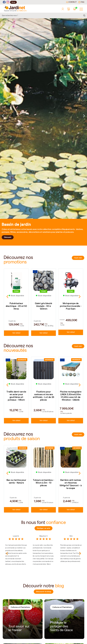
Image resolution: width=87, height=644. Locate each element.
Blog (13, 2)
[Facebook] (4, 2)
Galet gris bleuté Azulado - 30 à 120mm (43, 306)
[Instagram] (8, 2)
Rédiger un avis (43, 528)
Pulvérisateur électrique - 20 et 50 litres (16, 306)
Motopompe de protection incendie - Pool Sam (71, 306)
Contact (71, 2)
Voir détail (16, 333)
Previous (3, 116)
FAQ (81, 2)
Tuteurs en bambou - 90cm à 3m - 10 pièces (43, 483)
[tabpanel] (43, 116)
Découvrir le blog (44, 592)
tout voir (78, 258)
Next (84, 116)
